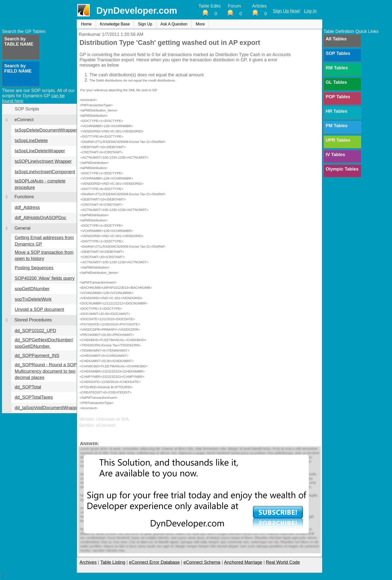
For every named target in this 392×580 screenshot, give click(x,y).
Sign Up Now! (287, 11)
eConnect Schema (202, 562)
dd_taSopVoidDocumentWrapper (47, 408)
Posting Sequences (34, 268)
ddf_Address (27, 207)
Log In (310, 11)
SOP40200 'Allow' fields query (45, 278)
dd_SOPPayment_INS (37, 356)
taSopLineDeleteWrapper (40, 151)
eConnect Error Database (154, 562)
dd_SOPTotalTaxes (34, 397)
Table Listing (113, 562)
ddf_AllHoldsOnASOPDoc (40, 218)
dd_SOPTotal (28, 387)
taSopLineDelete (31, 141)
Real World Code (283, 562)
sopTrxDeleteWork (33, 299)
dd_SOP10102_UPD (35, 331)
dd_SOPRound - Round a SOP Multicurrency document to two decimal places (46, 371)
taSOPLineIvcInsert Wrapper (43, 161)
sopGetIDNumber (32, 289)
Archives (88, 562)
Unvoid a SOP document (39, 309)
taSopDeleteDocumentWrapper (46, 130)
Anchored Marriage (243, 562)
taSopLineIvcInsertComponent (45, 172)
